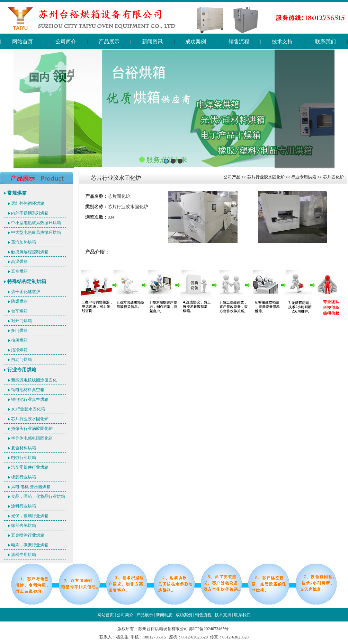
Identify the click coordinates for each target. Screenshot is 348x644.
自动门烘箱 (21, 360)
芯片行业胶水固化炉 (30, 419)
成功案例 (196, 42)
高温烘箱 (19, 262)
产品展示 (109, 42)
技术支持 (282, 42)
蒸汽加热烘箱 (24, 242)
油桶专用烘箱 (24, 555)
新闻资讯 (152, 42)
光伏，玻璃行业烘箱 (30, 516)
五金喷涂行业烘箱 (28, 535)
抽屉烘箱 (19, 340)
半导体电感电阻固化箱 (32, 438)
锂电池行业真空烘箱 (30, 399)
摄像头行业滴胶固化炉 (32, 429)
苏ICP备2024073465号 (209, 629)
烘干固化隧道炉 (26, 292)
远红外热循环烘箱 (28, 203)
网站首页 (23, 42)
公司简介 (66, 42)
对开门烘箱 (21, 321)
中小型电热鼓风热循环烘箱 (36, 223)
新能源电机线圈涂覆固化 (34, 380)
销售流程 (239, 42)
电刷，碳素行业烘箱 (30, 545)
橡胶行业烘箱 (24, 477)
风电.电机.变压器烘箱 (31, 487)
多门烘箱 (19, 330)
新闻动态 (164, 615)
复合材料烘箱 (24, 448)
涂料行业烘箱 (24, 506)
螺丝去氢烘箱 (24, 526)
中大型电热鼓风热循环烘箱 (36, 232)
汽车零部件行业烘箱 (30, 467)
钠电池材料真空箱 (28, 390)
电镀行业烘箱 (24, 458)
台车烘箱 (19, 311)
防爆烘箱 (19, 301)
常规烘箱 (17, 193)
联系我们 (325, 42)
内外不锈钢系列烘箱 (30, 213)
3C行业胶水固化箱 (28, 409)
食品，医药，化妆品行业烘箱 (38, 496)
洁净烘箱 (19, 350)
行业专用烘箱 (22, 370)
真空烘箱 (19, 271)
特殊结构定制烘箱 (27, 281)
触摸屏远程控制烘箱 (30, 252)
